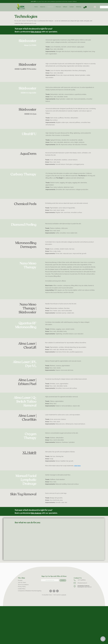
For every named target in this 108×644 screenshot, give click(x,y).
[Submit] (63, 580)
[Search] (104, 7)
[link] (85, 7)
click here (77, 466)
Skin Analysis (36, 32)
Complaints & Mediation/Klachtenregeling (30, 591)
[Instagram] (51, 591)
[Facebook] (54, 591)
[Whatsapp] (57, 591)
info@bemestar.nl (82, 583)
